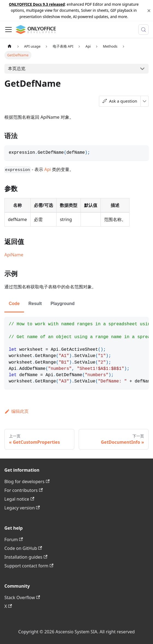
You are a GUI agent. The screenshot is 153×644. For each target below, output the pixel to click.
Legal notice (19, 499)
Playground (63, 304)
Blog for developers (27, 481)
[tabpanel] (76, 353)
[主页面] (10, 46)
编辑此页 (17, 411)
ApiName (14, 255)
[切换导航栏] (8, 30)
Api (48, 169)
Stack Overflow (22, 597)
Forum (14, 539)
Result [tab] (35, 304)
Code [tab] (14, 304)
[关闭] (149, 11)
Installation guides (26, 557)
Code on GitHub (23, 548)
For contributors (23, 490)
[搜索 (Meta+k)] (143, 30)
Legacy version (22, 508)
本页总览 (17, 68)
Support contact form (29, 566)
